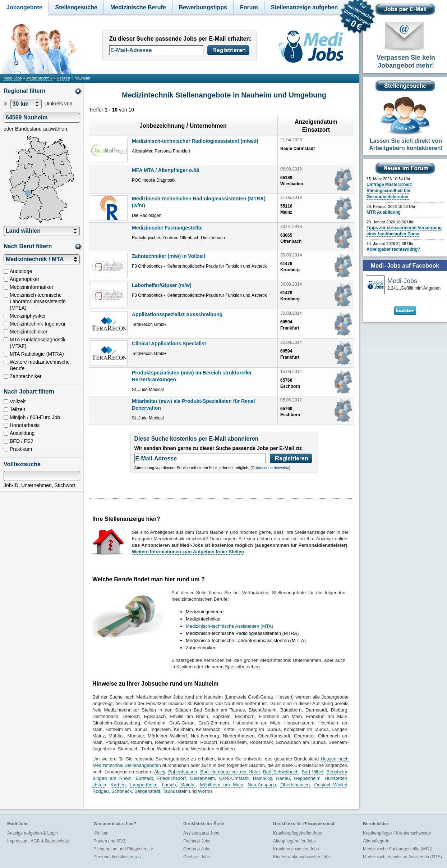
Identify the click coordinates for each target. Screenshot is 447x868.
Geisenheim (202, 778)
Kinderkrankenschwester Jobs (302, 857)
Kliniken (101, 833)
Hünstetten (336, 778)
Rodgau (101, 791)
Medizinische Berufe (138, 7)
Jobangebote (24, 7)
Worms (205, 791)
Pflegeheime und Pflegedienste (123, 849)
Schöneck (122, 791)
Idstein (99, 785)
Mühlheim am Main (221, 785)
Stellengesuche (76, 7)
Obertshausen (295, 785)
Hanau (283, 778)
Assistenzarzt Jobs (201, 833)
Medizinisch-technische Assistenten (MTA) (229, 626)
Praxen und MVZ (110, 841)
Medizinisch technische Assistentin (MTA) (402, 857)
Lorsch (169, 785)
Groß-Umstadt (234, 778)
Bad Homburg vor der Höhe (230, 772)
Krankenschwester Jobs (296, 849)
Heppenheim (307, 778)
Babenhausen (183, 772)
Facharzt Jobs (197, 841)
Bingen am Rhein (112, 778)
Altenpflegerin (376, 841)
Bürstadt (144, 778)
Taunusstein (175, 791)
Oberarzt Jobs (197, 849)
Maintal (188, 785)
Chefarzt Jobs (197, 857)
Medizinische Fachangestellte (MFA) (398, 849)
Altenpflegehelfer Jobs (294, 841)
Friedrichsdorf (171, 778)
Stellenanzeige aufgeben (305, 7)
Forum (249, 7)
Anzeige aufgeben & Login (33, 833)
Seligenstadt (147, 791)
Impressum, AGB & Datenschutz (38, 841)
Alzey (159, 772)
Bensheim (337, 772)
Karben (118, 785)
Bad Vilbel (313, 772)
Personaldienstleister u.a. (118, 857)
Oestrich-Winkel (331, 785)
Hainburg (262, 778)
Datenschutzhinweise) (271, 468)
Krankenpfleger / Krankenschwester (397, 833)
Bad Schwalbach (281, 772)
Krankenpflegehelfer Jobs (298, 833)
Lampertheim (144, 785)
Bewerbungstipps (203, 7)
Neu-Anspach (262, 785)
